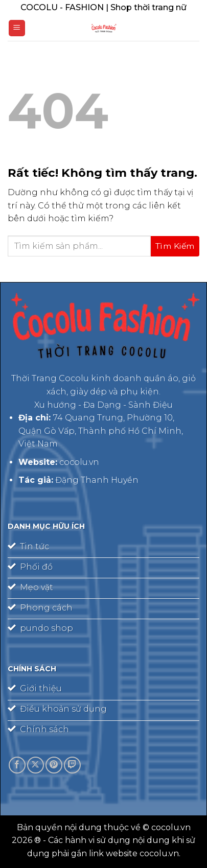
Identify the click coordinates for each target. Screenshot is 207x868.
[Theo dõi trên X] (36, 765)
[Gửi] (175, 246)
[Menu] (17, 28)
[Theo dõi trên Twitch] (72, 765)
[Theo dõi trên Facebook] (17, 765)
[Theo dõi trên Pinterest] (54, 765)
